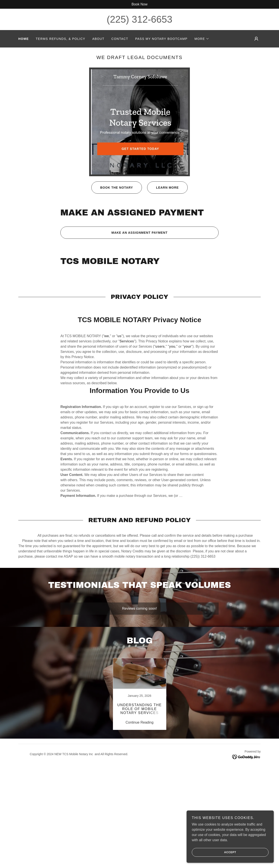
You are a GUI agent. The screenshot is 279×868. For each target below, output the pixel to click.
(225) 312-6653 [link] (140, 19)
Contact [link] (120, 39)
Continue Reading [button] (139, 722)
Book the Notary (112, 188)
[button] (202, 39)
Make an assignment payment (114, 233)
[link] (139, 694)
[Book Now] (139, 4)
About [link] (98, 39)
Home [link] (24, 39)
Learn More (163, 188)
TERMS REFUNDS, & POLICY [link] (60, 39)
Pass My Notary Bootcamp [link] (161, 39)
